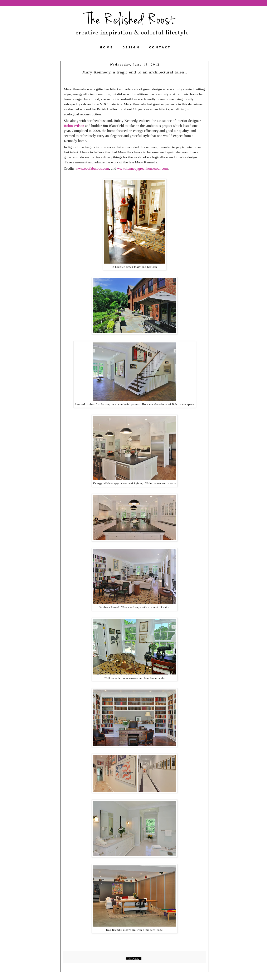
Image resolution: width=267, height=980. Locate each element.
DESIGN (131, 47)
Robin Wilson (74, 126)
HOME (107, 47)
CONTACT (160, 47)
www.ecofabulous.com (92, 168)
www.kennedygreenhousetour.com (142, 168)
